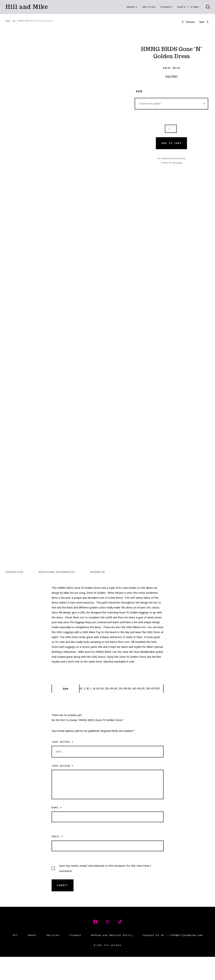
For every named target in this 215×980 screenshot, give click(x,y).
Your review (62, 789)
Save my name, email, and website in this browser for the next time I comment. (105, 891)
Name (57, 831)
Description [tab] (14, 595)
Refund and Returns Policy (112, 958)
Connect (166, 7)
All (14, 21)
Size (139, 91)
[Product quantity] (171, 129)
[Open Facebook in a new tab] (95, 945)
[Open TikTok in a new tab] (120, 945)
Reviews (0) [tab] (97, 595)
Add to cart (172, 143)
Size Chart (172, 76)
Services (149, 7)
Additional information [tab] (57, 595)
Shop (8, 21)
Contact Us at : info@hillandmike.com (172, 958)
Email (57, 860)
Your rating (62, 765)
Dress (179, 163)
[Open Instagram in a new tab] (107, 945)
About (132, 7)
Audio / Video (188, 7)
